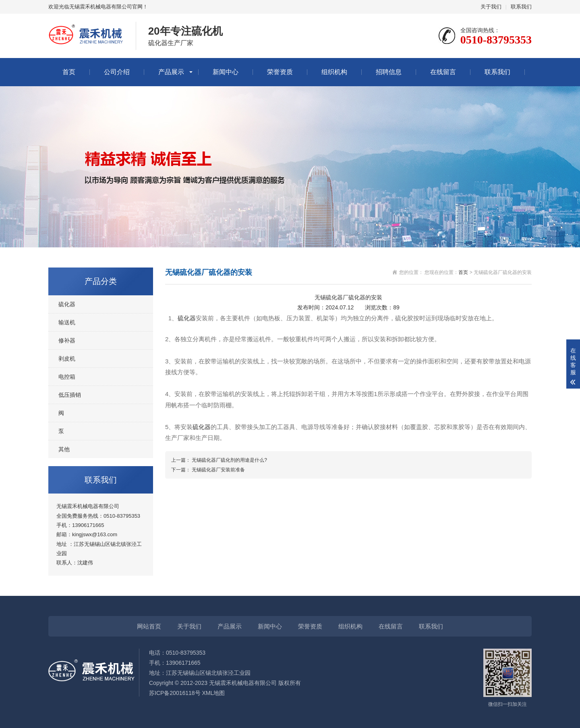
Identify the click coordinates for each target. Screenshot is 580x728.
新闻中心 (226, 72)
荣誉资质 (280, 72)
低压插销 (70, 395)
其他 (64, 449)
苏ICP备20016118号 (175, 693)
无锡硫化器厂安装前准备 (218, 470)
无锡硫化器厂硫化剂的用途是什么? (229, 460)
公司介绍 (117, 72)
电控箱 (67, 377)
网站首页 (149, 626)
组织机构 (334, 72)
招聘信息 (389, 72)
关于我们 (491, 7)
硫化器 (67, 304)
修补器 (67, 340)
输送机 (67, 322)
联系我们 (521, 7)
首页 (69, 72)
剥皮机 (67, 359)
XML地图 (214, 693)
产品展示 (171, 72)
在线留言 (443, 72)
